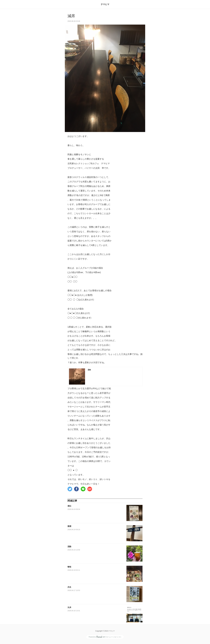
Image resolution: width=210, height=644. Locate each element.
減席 (71, 16)
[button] (70, 489)
